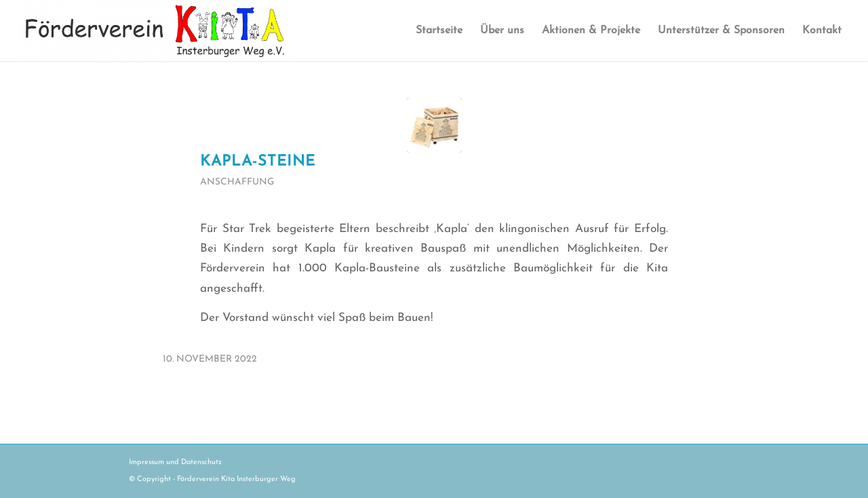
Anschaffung (237, 182)
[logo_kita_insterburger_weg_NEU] (155, 31)
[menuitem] (439, 31)
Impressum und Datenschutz (175, 462)
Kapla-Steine (258, 162)
